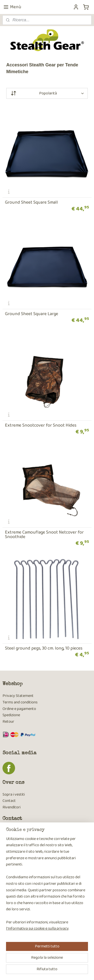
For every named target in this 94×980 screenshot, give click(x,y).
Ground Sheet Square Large (32, 314)
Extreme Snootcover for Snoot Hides (41, 425)
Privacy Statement (18, 696)
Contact (9, 801)
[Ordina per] (47, 93)
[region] (47, 886)
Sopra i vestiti (14, 794)
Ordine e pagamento (19, 709)
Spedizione (11, 715)
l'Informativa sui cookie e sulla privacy (37, 929)
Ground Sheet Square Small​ (31, 202)
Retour (8, 722)
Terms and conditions (20, 702)
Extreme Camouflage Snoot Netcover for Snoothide (44, 535)
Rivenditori (12, 807)
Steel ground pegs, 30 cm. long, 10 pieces (44, 648)
